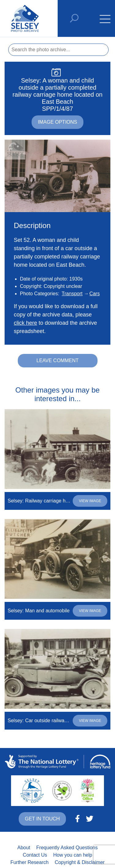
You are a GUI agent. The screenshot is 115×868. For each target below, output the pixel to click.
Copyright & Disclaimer (80, 862)
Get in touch (42, 819)
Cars (94, 294)
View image (90, 501)
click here (25, 323)
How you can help (73, 855)
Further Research (30, 862)
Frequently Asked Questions (67, 848)
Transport (72, 294)
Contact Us (35, 855)
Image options (57, 122)
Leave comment (58, 360)
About (24, 848)
